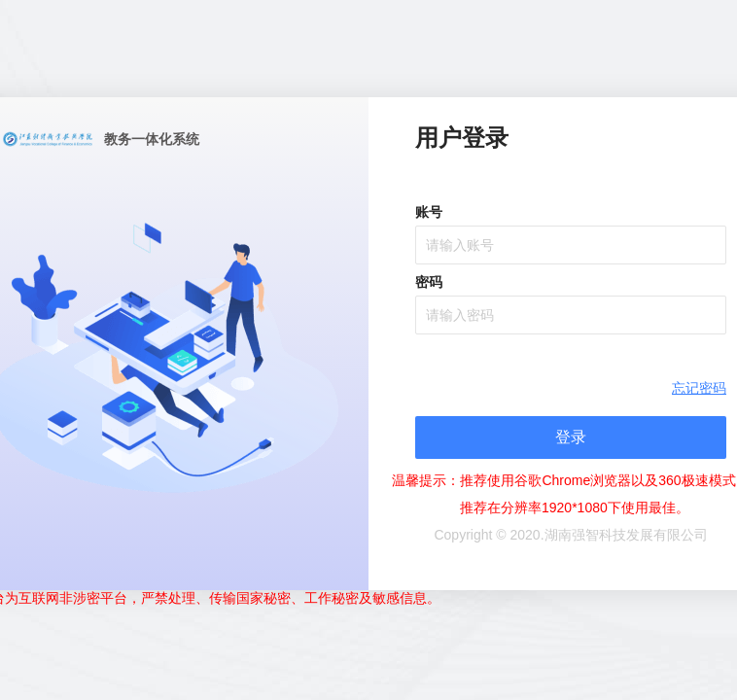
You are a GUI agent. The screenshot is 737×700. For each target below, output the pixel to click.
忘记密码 (699, 388)
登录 (571, 437)
